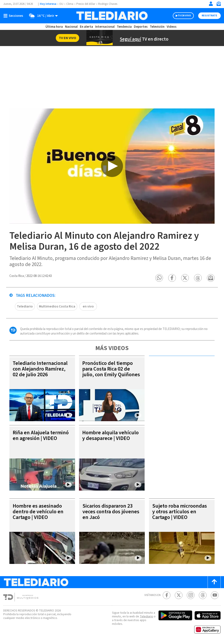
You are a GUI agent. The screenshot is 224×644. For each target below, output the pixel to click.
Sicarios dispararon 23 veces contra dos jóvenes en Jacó (111, 512)
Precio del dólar (86, 4)
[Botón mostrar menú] (14, 16)
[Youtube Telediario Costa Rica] (215, 595)
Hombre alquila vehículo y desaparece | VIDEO (110, 435)
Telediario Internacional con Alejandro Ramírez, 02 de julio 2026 (40, 369)
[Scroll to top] (214, 582)
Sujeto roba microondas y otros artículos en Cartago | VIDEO (180, 512)
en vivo (88, 306)
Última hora (54, 27)
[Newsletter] (219, 5)
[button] (159, 278)
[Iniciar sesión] (211, 4)
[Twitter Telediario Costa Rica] (179, 595)
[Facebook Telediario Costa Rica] (167, 595)
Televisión (157, 27)
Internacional (105, 27)
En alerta (86, 27)
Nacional (71, 27)
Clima (70, 4)
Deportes (141, 27)
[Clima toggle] (42, 16)
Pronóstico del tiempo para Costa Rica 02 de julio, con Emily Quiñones (111, 369)
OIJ (61, 4)
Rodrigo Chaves (108, 4)
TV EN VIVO (184, 16)
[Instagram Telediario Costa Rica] (191, 595)
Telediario (25, 306)
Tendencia (124, 27)
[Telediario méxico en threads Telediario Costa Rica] (203, 595)
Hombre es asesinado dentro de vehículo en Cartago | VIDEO (38, 512)
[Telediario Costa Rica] (112, 16)
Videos (172, 27)
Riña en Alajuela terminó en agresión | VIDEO (41, 435)
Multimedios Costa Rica (57, 306)
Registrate (209, 16)
